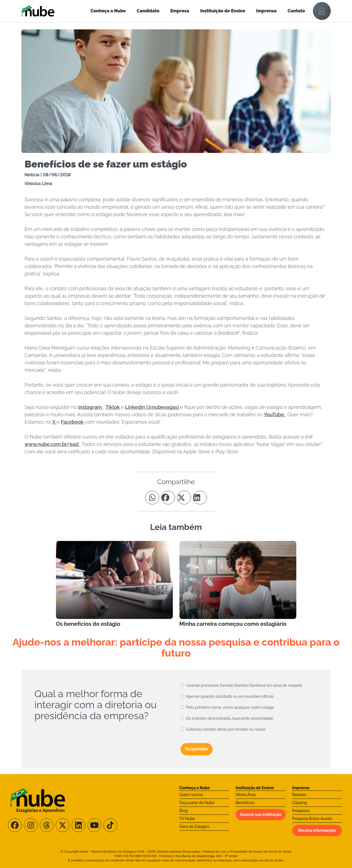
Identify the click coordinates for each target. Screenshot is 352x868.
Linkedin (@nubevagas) (153, 407)
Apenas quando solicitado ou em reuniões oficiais (230, 696)
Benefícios (245, 803)
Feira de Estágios (195, 827)
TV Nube (187, 819)
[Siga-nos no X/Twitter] (63, 825)
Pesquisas (301, 811)
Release (299, 795)
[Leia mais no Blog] (114, 584)
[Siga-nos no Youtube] (94, 825)
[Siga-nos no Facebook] (15, 825)
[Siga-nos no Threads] (47, 825)
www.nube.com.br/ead (52, 444)
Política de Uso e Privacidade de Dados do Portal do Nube (248, 852)
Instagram (91, 407)
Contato (296, 11)
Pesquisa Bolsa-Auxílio (312, 819)
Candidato (148, 11)
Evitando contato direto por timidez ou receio (226, 729)
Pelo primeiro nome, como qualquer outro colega (230, 707)
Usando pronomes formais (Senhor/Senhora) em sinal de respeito (244, 685)
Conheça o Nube (108, 11)
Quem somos (191, 795)
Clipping (300, 803)
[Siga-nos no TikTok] (110, 825)
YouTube (275, 415)
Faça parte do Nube (197, 803)
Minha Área (246, 795)
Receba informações (317, 830)
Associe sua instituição (261, 814)
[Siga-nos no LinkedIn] (78, 825)
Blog (184, 811)
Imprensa (266, 11)
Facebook (73, 422)
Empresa (180, 11)
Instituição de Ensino (223, 11)
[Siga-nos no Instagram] (31, 825)
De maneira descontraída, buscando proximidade (230, 718)
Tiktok (113, 407)
